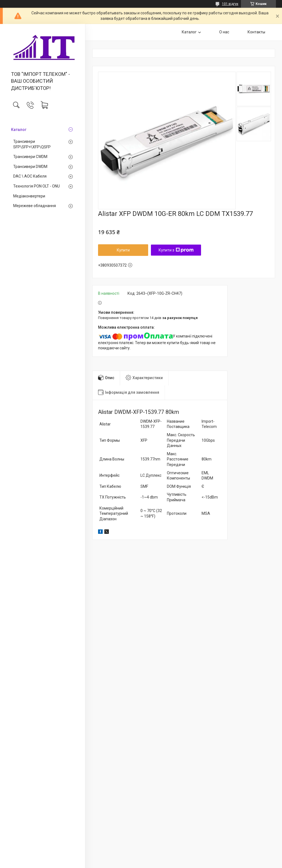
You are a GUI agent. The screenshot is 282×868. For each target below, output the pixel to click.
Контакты (256, 32)
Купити (123, 250)
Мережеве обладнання (35, 206)
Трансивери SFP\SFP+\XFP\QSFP (32, 144)
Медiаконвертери (29, 196)
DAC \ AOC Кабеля (30, 176)
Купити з (176, 250)
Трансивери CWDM (30, 157)
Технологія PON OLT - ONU (36, 186)
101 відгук (230, 4)
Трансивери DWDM (30, 167)
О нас (224, 32)
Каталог (19, 130)
